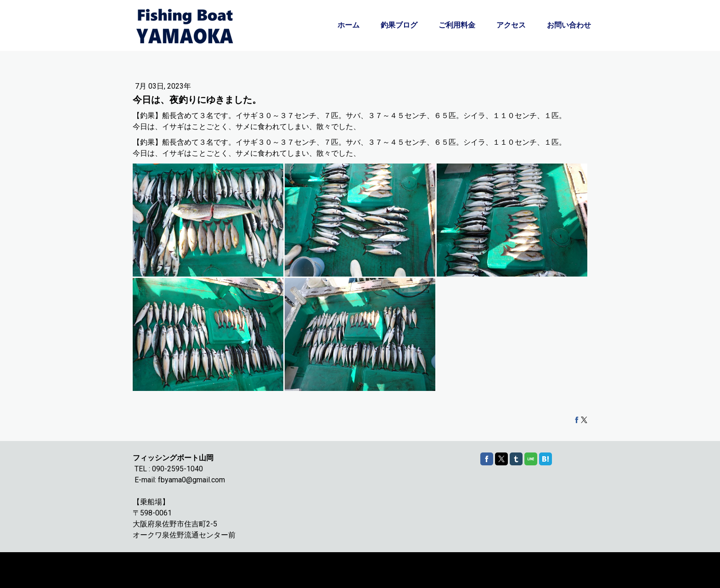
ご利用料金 (457, 25)
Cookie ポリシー (152, 566)
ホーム (349, 25)
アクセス (511, 25)
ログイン (578, 574)
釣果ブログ (399, 25)
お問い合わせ (569, 25)
